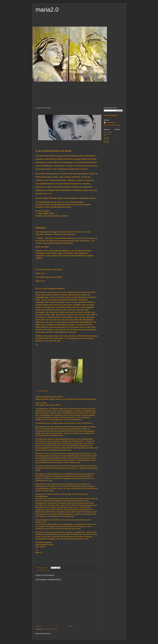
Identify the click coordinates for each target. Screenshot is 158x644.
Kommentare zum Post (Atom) (50, 629)
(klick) (43, 273)
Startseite (71, 626)
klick (49, 194)
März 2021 (107, 132)
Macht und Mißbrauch (45, 570)
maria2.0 (47, 10)
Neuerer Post (39, 626)
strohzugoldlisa (110, 123)
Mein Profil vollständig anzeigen (112, 125)
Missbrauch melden (110, 115)
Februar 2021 (107, 134)
